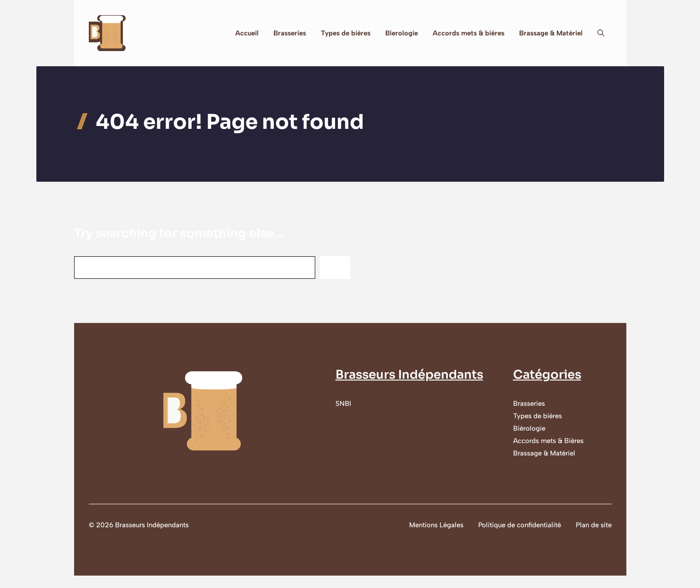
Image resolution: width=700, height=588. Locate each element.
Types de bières (346, 33)
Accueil (247, 33)
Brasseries (290, 33)
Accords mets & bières (469, 33)
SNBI (343, 404)
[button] (601, 33)
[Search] (335, 268)
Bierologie (402, 33)
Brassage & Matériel (551, 33)
